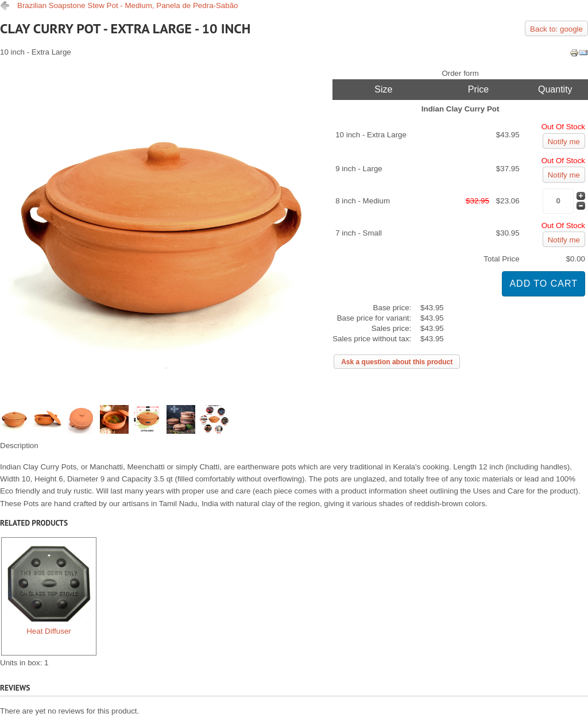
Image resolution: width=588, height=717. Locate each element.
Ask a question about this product (397, 362)
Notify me (564, 142)
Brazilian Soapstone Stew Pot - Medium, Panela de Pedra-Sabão (128, 5)
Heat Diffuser (49, 587)
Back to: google (556, 29)
